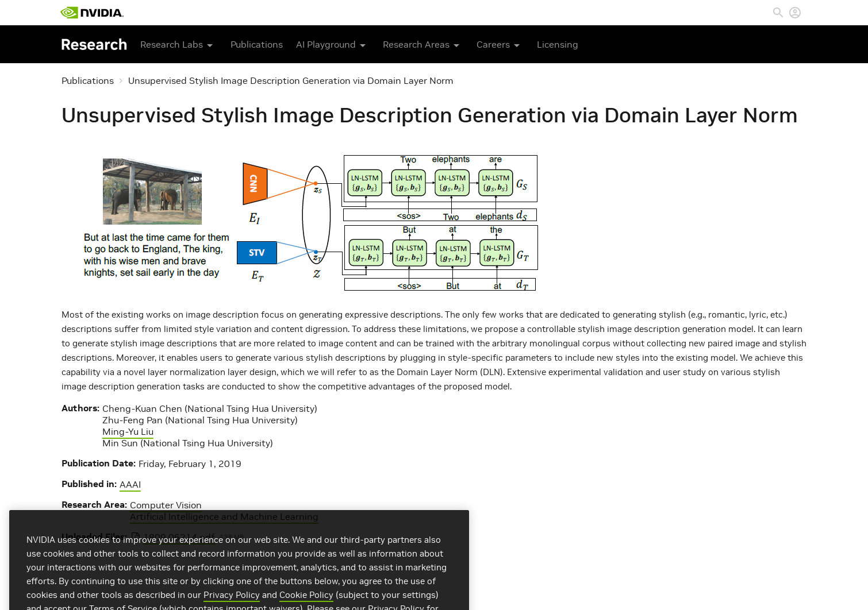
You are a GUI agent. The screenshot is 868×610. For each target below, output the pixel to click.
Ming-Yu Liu (128, 431)
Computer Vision (166, 505)
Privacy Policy (232, 604)
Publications (257, 44)
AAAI (130, 484)
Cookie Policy (306, 604)
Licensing (558, 44)
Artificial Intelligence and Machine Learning (224, 516)
